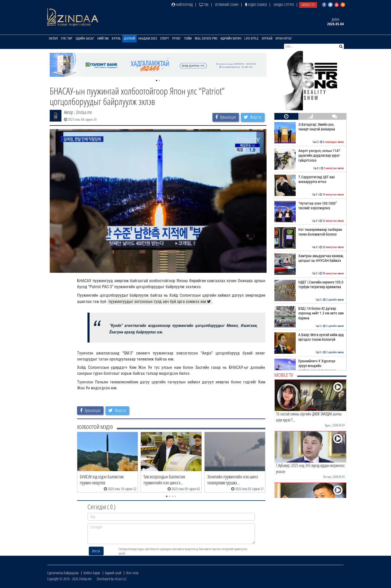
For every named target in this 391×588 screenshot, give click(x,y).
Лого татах (132, 573)
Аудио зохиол (256, 5)
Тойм (188, 39)
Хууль (116, 39)
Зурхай (267, 39)
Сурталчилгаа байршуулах (63, 573)
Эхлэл (53, 39)
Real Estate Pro (206, 39)
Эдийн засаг (85, 39)
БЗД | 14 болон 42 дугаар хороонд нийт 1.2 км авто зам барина (309, 313)
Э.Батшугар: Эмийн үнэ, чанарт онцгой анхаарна (309, 127)
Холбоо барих (92, 573)
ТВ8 (204, 5)
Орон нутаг (284, 39)
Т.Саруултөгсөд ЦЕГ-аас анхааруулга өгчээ (309, 179)
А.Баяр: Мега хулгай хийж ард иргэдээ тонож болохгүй (309, 337)
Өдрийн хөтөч (231, 39)
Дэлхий (130, 39)
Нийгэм (103, 39)
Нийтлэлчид (182, 5)
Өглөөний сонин (227, 5)
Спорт (165, 39)
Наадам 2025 (148, 39)
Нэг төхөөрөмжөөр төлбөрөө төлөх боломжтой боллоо (309, 232)
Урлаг (176, 39)
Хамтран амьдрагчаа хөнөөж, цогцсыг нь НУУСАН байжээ (309, 258)
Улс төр (67, 39)
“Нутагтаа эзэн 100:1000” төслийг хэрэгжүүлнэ (309, 206)
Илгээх (96, 551)
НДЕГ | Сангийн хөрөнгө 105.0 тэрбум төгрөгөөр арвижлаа (309, 284)
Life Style (251, 39)
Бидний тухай (113, 573)
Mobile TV (308, 5)
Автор (69, 112)
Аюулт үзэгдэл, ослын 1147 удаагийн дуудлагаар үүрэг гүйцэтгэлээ (309, 156)
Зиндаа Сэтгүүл (284, 5)
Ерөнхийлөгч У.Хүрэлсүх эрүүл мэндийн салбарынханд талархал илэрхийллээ (309, 368)
